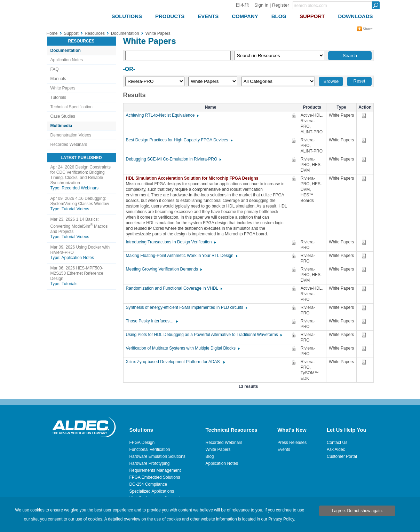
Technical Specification (72, 107)
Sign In (261, 5)
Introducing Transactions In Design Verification (171, 242)
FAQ (55, 69)
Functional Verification (149, 449)
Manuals (58, 79)
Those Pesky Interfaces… (152, 321)
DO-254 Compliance (148, 484)
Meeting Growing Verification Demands (164, 269)
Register (280, 5)
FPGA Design (142, 443)
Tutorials (58, 97)
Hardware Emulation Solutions (157, 456)
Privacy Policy (281, 519)
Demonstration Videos (71, 135)
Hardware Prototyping (149, 463)
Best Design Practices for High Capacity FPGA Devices (179, 140)
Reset (359, 81)
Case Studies (63, 116)
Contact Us (337, 443)
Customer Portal (342, 456)
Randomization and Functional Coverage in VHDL (174, 288)
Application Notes (67, 60)
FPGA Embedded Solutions (154, 477)
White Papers (63, 88)
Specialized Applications (152, 491)
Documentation (66, 50)
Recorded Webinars (69, 144)
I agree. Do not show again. (358, 511)
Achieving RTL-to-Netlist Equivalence (162, 115)
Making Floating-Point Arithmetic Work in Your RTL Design (181, 256)
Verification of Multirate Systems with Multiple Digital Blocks (183, 348)
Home (52, 33)
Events (284, 449)
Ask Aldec (336, 449)
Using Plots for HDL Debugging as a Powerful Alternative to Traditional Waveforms (204, 335)
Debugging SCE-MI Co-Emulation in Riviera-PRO (173, 159)
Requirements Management (155, 470)
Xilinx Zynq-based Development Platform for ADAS (175, 362)
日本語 (242, 5)
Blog (210, 456)
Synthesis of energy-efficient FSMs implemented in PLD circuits (186, 307)
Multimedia (61, 126)
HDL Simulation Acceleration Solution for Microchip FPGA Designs (194, 178)
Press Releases (292, 443)
